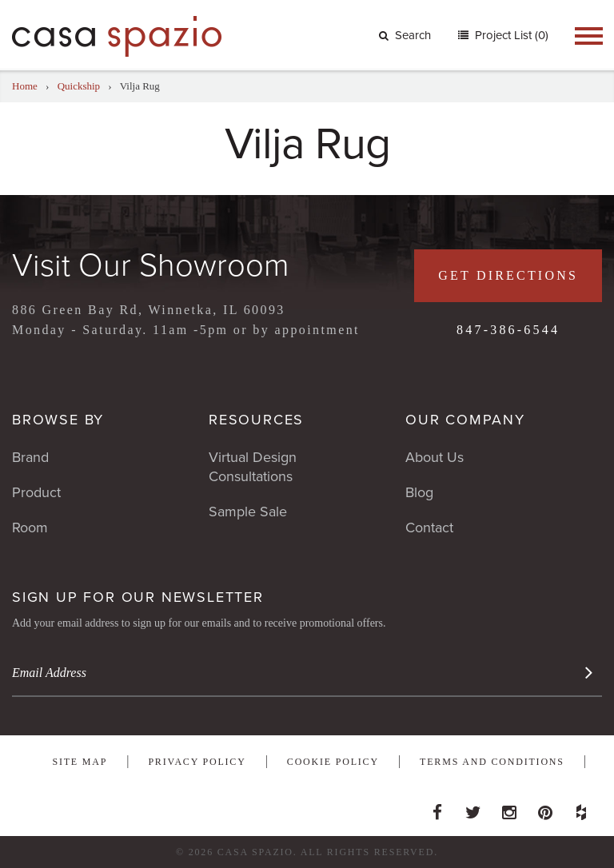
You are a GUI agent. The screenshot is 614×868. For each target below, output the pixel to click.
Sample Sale (248, 512)
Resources (256, 420)
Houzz (581, 808)
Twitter (473, 808)
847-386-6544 (508, 330)
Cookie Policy (333, 762)
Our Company (465, 420)
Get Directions (508, 275)
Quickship (79, 86)
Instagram (509, 808)
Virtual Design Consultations (253, 467)
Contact (429, 528)
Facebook (437, 808)
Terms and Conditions (492, 762)
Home (25, 86)
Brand (30, 457)
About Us (435, 457)
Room (30, 528)
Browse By (58, 420)
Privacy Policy (197, 762)
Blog (419, 492)
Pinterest (545, 808)
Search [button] (405, 35)
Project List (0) (510, 35)
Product (36, 492)
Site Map (80, 762)
